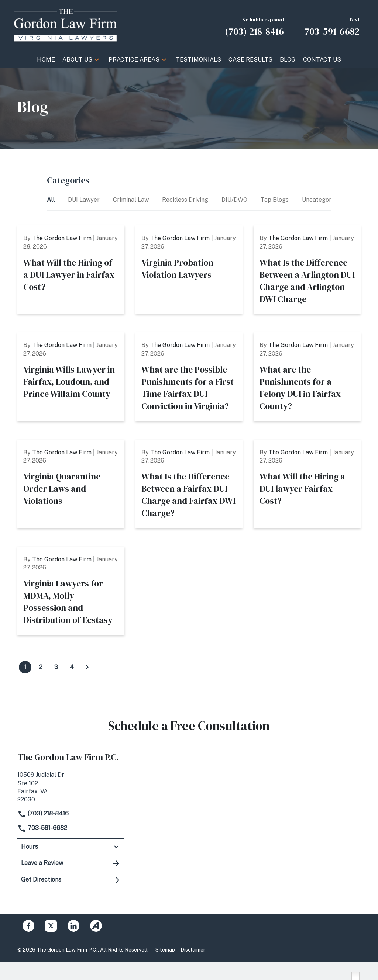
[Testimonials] (198, 60)
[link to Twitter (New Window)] (51, 926)
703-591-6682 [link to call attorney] (42, 828)
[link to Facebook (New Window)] (28, 926)
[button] (97, 60)
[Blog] (288, 60)
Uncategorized (323, 200)
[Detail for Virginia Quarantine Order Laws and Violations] (71, 484)
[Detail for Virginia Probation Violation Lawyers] (189, 270)
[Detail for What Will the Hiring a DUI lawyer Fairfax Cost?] (307, 484)
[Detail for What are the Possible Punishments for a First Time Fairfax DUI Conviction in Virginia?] (189, 377)
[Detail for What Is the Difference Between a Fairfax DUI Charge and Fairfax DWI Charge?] (189, 484)
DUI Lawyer (85, 200)
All (51, 200)
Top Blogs (275, 200)
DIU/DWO (235, 200)
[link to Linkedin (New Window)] (73, 926)
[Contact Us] (322, 60)
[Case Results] (250, 60)
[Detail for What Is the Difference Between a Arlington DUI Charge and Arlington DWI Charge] (307, 270)
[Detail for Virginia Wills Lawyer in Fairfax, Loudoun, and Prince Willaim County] (71, 377)
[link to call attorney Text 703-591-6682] (332, 26)
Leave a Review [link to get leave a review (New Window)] (71, 863)
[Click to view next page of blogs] (87, 667)
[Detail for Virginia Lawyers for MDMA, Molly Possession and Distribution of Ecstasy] (71, 591)
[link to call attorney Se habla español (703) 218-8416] (254, 26)
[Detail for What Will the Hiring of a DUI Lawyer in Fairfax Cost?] (71, 270)
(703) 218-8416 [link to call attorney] (43, 813)
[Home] (46, 60)
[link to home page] (65, 25)
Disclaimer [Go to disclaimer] (193, 950)
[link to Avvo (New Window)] (96, 926)
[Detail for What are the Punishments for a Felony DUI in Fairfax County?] (307, 377)
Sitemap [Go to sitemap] (165, 950)
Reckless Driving (186, 200)
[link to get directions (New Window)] (71, 787)
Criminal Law (132, 200)
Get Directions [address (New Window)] (71, 880)
